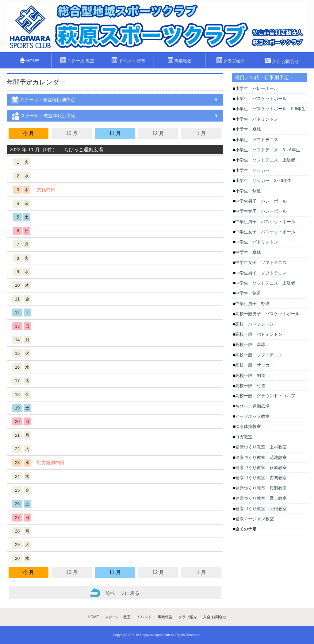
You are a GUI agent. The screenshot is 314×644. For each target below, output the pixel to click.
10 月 (72, 133)
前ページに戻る (115, 592)
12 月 (158, 133)
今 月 (29, 133)
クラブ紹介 (231, 60)
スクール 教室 (77, 60)
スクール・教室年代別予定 (44, 117)
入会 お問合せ (282, 61)
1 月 (201, 133)
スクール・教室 (118, 617)
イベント (144, 617)
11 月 (115, 133)
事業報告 (180, 60)
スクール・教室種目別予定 (43, 101)
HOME (29, 60)
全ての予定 (246, 529)
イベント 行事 (128, 60)
